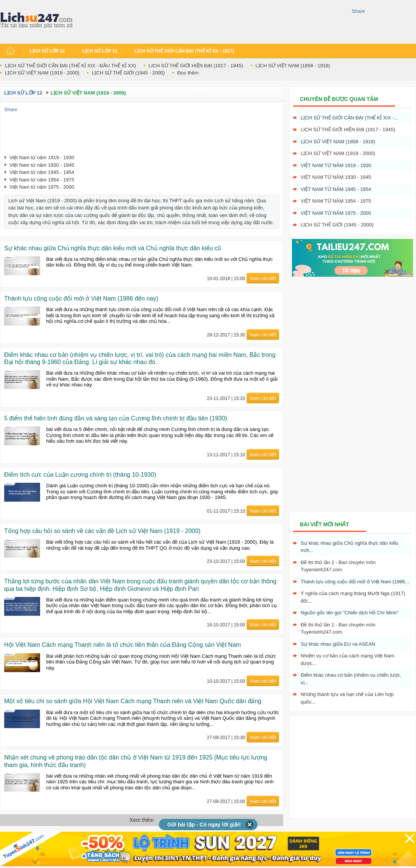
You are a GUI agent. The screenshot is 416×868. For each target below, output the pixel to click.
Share (358, 11)
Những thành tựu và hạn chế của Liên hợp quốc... (347, 698)
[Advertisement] (213, 21)
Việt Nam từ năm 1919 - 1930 (42, 157)
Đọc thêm (188, 73)
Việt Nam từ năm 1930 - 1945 (42, 165)
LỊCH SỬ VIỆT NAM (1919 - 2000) (42, 73)
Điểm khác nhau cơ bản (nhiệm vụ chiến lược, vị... (351, 679)
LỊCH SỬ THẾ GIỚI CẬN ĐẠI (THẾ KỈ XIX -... (349, 118)
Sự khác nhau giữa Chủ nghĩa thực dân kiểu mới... (349, 547)
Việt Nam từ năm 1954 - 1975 (42, 180)
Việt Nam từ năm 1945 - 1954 (42, 172)
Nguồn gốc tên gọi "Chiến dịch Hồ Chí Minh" (350, 613)
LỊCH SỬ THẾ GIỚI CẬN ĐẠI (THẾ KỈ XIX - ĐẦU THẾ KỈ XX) (71, 66)
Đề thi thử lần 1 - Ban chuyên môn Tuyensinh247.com (338, 629)
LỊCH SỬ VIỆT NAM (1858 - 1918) (293, 66)
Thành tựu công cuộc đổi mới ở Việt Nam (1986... (355, 582)
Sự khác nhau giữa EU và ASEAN (338, 644)
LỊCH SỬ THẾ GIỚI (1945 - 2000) (128, 73)
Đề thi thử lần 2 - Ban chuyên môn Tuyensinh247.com (338, 566)
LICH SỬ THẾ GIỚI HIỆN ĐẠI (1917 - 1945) (196, 66)
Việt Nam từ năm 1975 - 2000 (42, 187)
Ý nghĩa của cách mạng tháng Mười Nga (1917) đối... (353, 597)
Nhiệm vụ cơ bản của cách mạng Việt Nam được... (348, 660)
